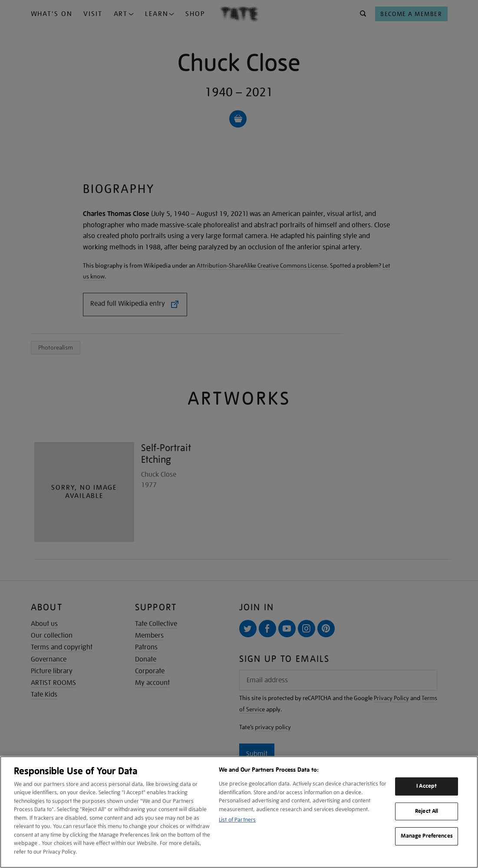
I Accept (427, 786)
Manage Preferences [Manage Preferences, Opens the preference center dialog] (427, 836)
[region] (239, 812)
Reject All (427, 811)
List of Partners (237, 820)
